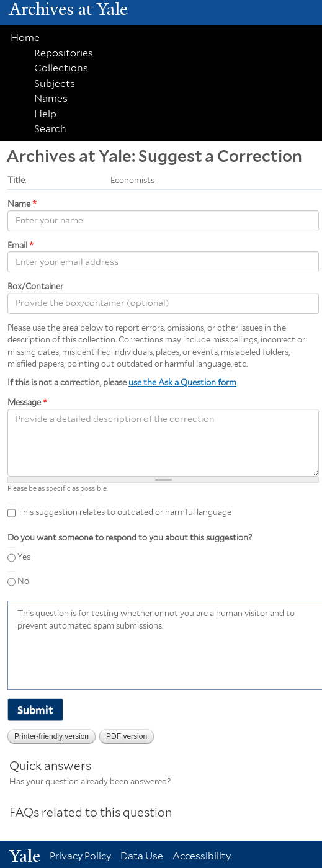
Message (27, 402)
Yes (24, 557)
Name (22, 204)
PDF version (127, 736)
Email (20, 245)
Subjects (55, 83)
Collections (61, 68)
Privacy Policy (80, 856)
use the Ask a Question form (182, 383)
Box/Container (35, 286)
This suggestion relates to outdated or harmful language (124, 513)
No (23, 581)
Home (25, 38)
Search (50, 129)
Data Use (142, 856)
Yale (25, 856)
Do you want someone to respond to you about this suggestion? (130, 538)
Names (51, 98)
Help (45, 114)
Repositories (64, 53)
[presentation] (112, 659)
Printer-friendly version (51, 736)
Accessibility (202, 856)
